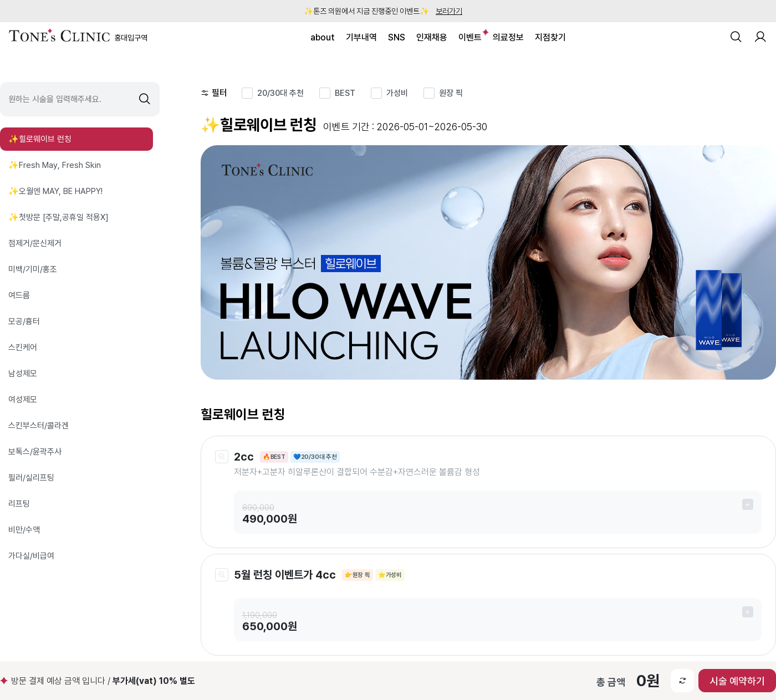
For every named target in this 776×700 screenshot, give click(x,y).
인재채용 (432, 37)
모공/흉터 (24, 321)
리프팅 (19, 504)
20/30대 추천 (280, 93)
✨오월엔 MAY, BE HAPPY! (55, 191)
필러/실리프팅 (31, 478)
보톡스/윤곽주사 (35, 452)
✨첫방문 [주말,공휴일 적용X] (58, 217)
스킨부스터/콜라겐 (39, 426)
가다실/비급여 (31, 556)
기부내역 (361, 37)
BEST (345, 93)
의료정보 (508, 37)
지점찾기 (550, 37)
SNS (397, 37)
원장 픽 (451, 93)
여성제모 (23, 400)
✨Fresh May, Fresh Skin (55, 165)
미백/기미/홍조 (33, 269)
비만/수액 (24, 530)
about (323, 37)
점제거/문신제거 (35, 243)
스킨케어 (23, 348)
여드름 (19, 295)
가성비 (397, 93)
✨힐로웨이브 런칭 (40, 139)
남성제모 (23, 374)
